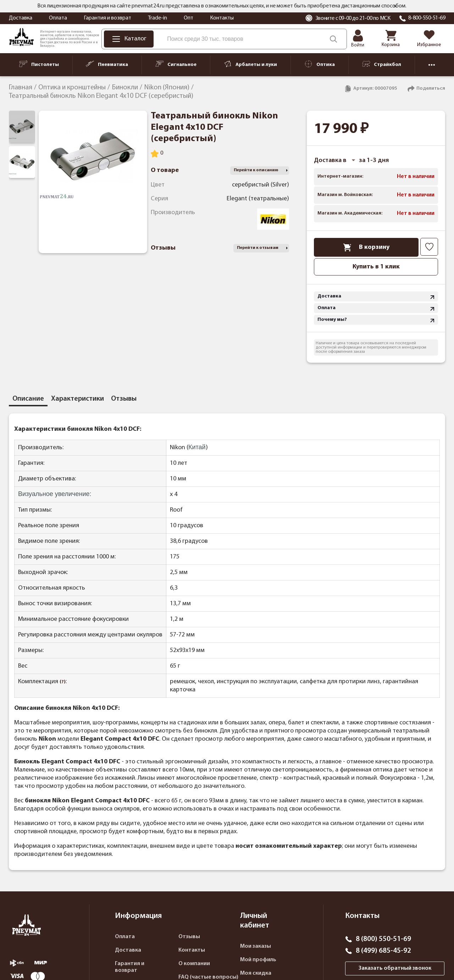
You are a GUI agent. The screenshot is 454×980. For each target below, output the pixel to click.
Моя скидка (256, 973)
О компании (194, 964)
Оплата (58, 18)
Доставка (21, 18)
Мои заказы (256, 946)
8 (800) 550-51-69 (383, 939)
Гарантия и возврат (107, 18)
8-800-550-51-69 (427, 18)
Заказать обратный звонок (395, 968)
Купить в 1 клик (376, 267)
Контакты (222, 18)
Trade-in (157, 18)
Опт (189, 18)
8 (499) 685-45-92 (383, 951)
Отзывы (189, 937)
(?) (63, 682)
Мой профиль (258, 960)
